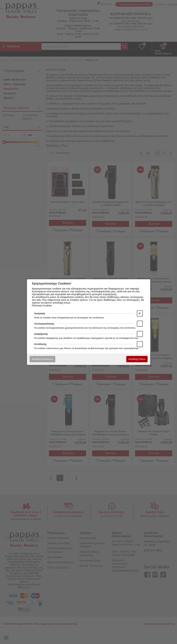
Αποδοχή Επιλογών (42, 359)
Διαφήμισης (41, 334)
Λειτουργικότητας (44, 324)
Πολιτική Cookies (42, 306)
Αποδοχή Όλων (137, 359)
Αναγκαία (40, 313)
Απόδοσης (41, 344)
